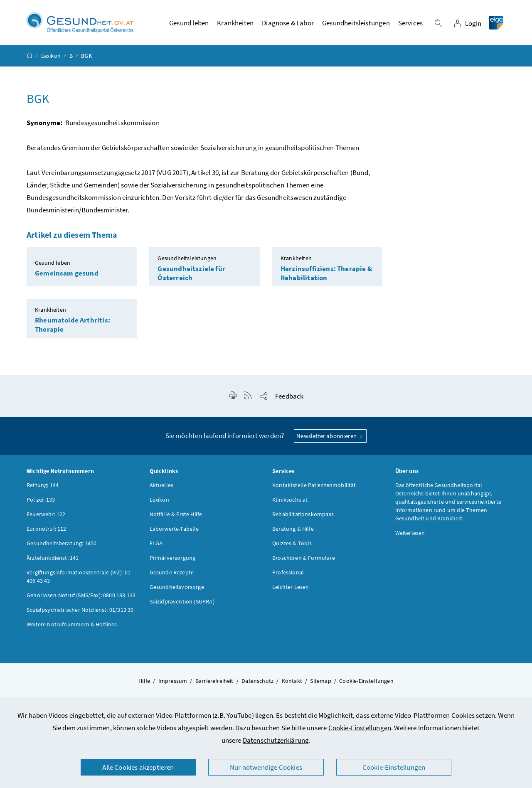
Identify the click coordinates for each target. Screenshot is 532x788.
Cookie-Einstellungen (360, 728)
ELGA (156, 543)
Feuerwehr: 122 (46, 514)
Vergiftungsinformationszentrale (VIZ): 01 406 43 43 (79, 576)
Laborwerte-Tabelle (174, 529)
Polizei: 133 (41, 500)
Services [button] (410, 23)
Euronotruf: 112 (47, 529)
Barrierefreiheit (214, 681)
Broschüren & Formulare (304, 558)
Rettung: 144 (43, 485)
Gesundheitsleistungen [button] (356, 23)
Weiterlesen (410, 533)
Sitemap (320, 681)
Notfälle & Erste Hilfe (176, 514)
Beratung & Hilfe (293, 529)
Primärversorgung (173, 558)
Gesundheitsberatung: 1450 (62, 543)
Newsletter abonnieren (330, 436)
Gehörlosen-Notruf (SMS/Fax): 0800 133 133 (81, 595)
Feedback (289, 396)
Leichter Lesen (291, 587)
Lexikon (51, 56)
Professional (288, 572)
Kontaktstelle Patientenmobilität (314, 485)
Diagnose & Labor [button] (288, 23)
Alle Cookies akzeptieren (138, 767)
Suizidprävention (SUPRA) (182, 601)
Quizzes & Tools (292, 543)
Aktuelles (162, 485)
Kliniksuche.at (290, 500)
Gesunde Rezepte (172, 572)
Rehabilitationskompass (303, 514)
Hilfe (144, 681)
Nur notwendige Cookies (266, 767)
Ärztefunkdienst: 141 (53, 558)
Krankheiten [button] (235, 23)
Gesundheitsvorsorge (177, 587)
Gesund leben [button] (189, 23)
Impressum (173, 681)
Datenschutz (257, 681)
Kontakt (292, 681)
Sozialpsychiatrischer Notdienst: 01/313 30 (80, 610)
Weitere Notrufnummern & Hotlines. (73, 624)
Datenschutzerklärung (276, 740)
